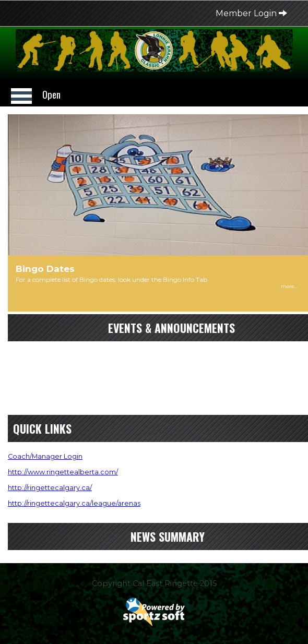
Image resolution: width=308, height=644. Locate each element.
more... (289, 286)
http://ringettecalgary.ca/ (50, 488)
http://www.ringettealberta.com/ (63, 472)
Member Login (251, 13)
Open (51, 94)
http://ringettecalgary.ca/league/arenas (74, 503)
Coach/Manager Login (45, 456)
